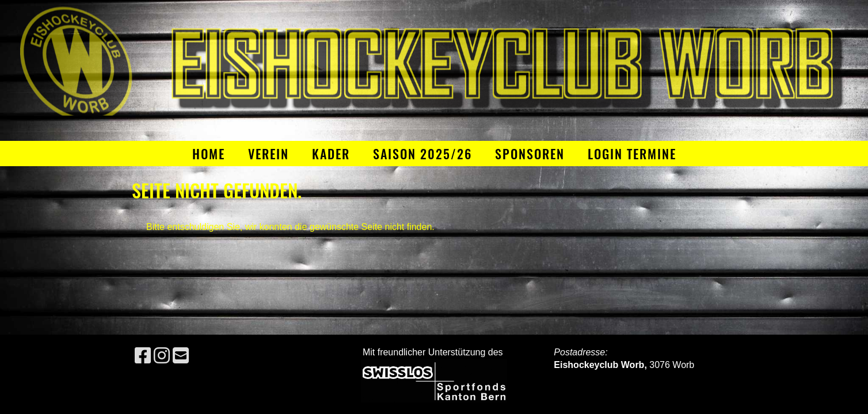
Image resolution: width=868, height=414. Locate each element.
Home (209, 154)
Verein (269, 154)
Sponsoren (530, 154)
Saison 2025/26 (422, 154)
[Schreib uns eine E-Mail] (181, 356)
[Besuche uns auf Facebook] (143, 356)
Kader (331, 154)
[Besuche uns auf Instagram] (162, 356)
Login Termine (632, 154)
